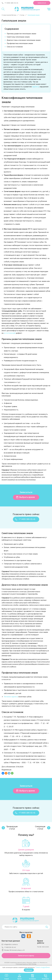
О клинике (32, 979)
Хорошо (29, 970)
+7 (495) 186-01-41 (11, 3)
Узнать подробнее (43, 967)
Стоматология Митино (9, 15)
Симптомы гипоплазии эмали (18, 37)
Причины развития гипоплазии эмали (21, 34)
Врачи (20, 979)
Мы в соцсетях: (26, 932)
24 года (26, 870)
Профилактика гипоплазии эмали (20, 43)
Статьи (22, 15)
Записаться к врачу (26, 956)
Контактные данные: (11, 941)
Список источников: (15, 47)
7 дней (26, 906)
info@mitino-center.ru (11, 945)
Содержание (12, 29)
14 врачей (26, 888)
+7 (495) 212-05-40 (10, 947)
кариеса (36, 87)
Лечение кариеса (11, 697)
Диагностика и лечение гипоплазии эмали (24, 40)
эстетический (10, 333)
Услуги (7, 979)
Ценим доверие (26, 850)
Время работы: (41, 942)
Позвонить (45, 979)
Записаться (42, 3)
